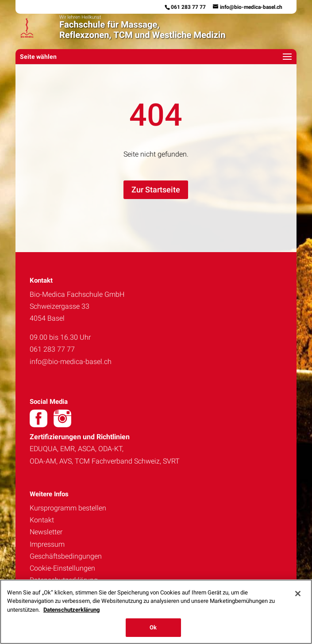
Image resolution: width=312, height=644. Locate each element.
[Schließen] (298, 594)
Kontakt (42, 520)
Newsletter (46, 532)
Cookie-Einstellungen (62, 568)
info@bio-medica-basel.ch (71, 362)
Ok (153, 627)
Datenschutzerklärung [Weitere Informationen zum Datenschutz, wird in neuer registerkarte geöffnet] (71, 610)
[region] (156, 612)
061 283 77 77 (188, 7)
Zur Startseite (156, 190)
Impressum (47, 544)
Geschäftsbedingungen (66, 556)
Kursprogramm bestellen (68, 508)
